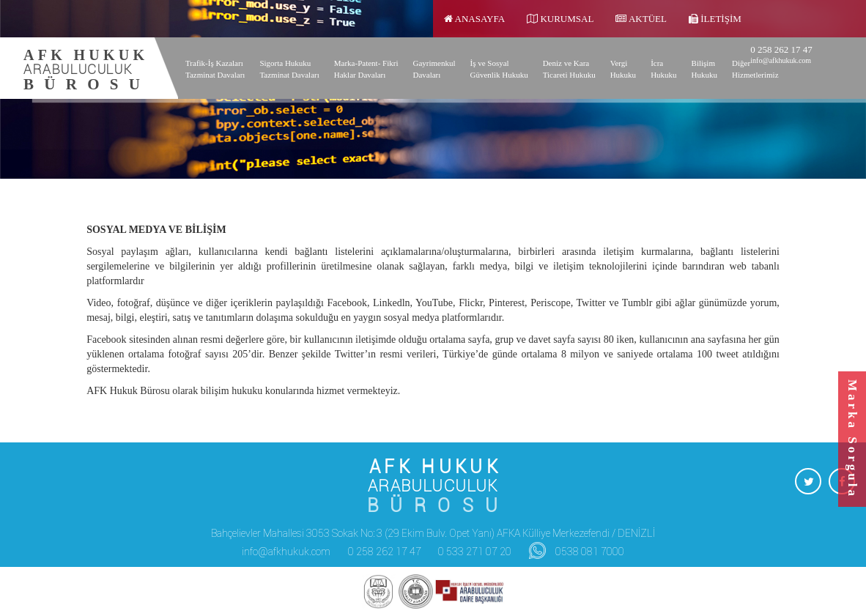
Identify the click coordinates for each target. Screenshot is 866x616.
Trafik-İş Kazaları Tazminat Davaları (215, 69)
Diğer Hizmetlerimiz (755, 69)
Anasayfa (474, 19)
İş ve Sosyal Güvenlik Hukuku (499, 69)
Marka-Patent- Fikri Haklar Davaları (366, 69)
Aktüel (641, 19)
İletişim (715, 19)
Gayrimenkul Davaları (434, 69)
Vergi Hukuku (623, 69)
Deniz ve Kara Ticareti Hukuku (569, 69)
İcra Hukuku (663, 69)
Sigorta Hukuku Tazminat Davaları (289, 69)
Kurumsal (560, 19)
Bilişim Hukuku (704, 69)
